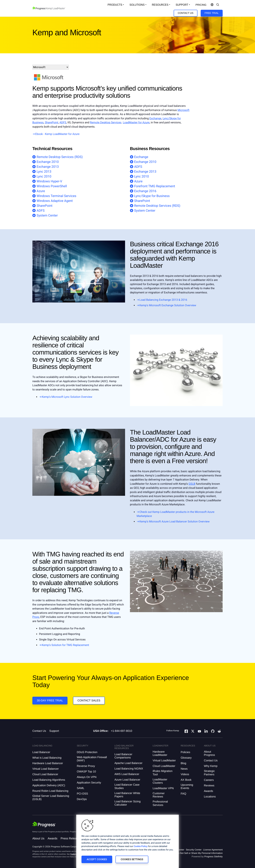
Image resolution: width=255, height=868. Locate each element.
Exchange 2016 (145, 191)
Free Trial (212, 13)
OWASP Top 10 (86, 772)
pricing (201, 5)
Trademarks (75, 854)
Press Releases (71, 838)
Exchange (155, 118)
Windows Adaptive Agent (55, 201)
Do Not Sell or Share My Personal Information (200, 853)
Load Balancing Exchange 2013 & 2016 (163, 300)
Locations (210, 797)
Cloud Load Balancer (45, 774)
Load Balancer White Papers (127, 795)
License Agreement (213, 850)
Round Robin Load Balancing (50, 791)
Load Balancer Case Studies (127, 786)
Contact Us (186, 13)
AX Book (186, 780)
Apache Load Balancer (128, 763)
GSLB (192, 484)
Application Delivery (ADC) (49, 785)
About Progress (209, 753)
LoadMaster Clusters (160, 781)
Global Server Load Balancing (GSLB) (51, 798)
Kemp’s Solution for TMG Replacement (65, 645)
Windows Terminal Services (56, 196)
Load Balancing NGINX (129, 769)
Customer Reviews (159, 795)
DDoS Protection (87, 752)
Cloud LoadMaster (164, 766)
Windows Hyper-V (49, 181)
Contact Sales (89, 700)
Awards (208, 791)
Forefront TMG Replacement (155, 186)
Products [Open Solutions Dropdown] (115, 5)
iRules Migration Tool (163, 773)
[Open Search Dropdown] (218, 5)
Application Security (89, 783)
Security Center (194, 850)
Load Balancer (41, 752)
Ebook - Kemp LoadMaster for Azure (57, 134)
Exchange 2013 (48, 167)
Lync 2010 (44, 176)
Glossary (186, 758)
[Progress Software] (44, 824)
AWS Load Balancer (127, 774)
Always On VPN (87, 777)
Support (54, 731)
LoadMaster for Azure (136, 123)
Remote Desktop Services (106, 123)
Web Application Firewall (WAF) (92, 759)
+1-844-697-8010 (122, 731)
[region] (127, 841)
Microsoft (183, 110)
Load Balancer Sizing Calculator (128, 803)
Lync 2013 (44, 171)
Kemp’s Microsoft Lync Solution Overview (67, 397)
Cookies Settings (132, 859)
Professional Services (160, 803)
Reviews (209, 786)
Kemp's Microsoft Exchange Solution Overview (168, 305)
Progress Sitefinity (213, 856)
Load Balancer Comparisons (123, 756)
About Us (38, 838)
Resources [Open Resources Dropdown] (160, 5)
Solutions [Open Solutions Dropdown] (137, 5)
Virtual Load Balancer (46, 769)
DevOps (82, 799)
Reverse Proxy (86, 766)
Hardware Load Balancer (48, 763)
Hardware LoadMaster (160, 753)
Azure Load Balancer (127, 780)
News (184, 769)
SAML (81, 788)
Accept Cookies (97, 859)
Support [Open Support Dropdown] (182, 5)
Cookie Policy (141, 846)
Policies (185, 752)
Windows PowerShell (52, 186)
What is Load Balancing (47, 758)
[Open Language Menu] (212, 5)
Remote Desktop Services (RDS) (60, 157)
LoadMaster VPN (163, 788)
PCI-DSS (82, 794)
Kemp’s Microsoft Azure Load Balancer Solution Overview (174, 522)
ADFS (63, 123)
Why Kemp (211, 766)
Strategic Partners (209, 773)
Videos (185, 774)
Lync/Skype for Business (152, 196)
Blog (183, 763)
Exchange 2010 (48, 162)
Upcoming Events (187, 786)
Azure (41, 191)
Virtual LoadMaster (164, 760)
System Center (47, 215)
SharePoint (51, 123)
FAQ (183, 794)
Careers (209, 780)
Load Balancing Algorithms (49, 780)
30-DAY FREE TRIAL (50, 700)
